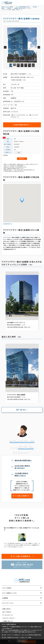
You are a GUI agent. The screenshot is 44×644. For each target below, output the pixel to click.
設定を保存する (22, 641)
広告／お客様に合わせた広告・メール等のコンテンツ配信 (17, 638)
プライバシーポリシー (9, 618)
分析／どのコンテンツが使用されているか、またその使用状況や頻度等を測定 (22, 635)
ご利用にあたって (8, 621)
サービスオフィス (8, 615)
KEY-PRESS (7, 612)
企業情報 (5, 598)
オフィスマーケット (8, 603)
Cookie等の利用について (16, 630)
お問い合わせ (6, 609)
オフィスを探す (7, 588)
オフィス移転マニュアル (9, 593)
